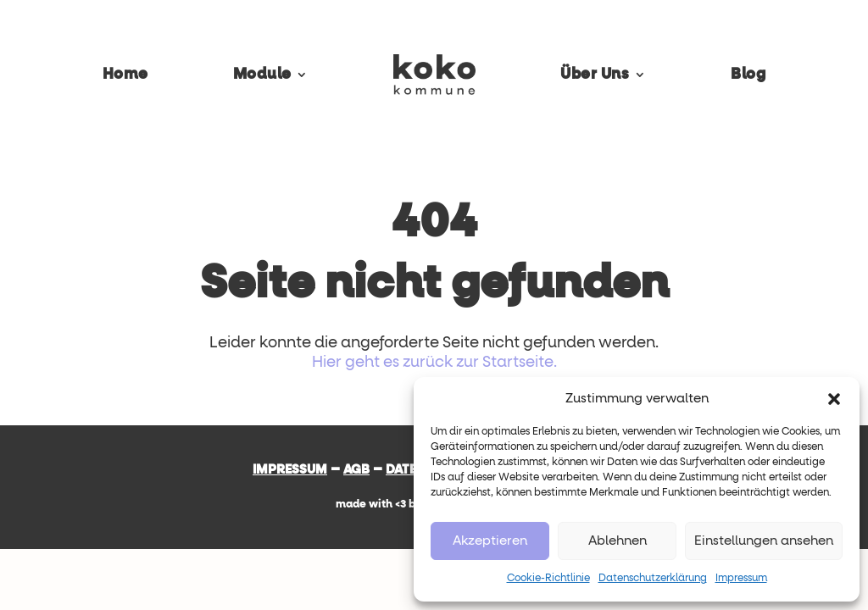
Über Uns (595, 75)
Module (262, 75)
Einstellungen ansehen (764, 541)
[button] (834, 399)
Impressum (741, 579)
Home (125, 75)
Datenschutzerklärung (653, 579)
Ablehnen (618, 541)
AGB (356, 470)
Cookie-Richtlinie (548, 579)
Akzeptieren (490, 541)
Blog (748, 75)
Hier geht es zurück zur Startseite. (434, 363)
